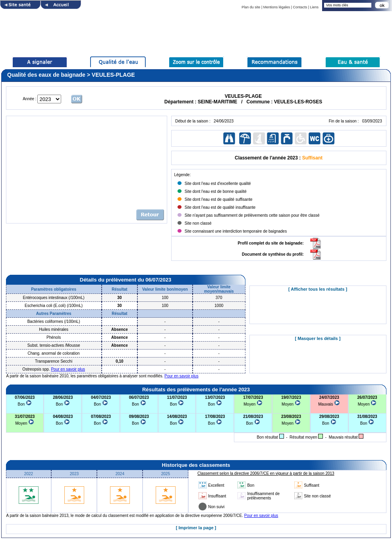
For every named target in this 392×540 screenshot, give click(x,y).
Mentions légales (277, 7)
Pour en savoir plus (68, 369)
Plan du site (251, 7)
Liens (314, 7)
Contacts (300, 7)
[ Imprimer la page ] (196, 528)
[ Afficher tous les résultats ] (318, 289)
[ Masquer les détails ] (318, 338)
